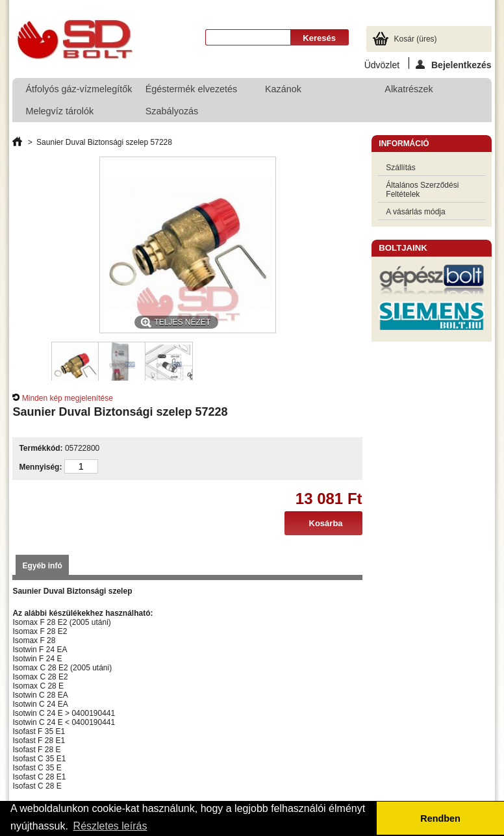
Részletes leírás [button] (110, 826)
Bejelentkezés (454, 64)
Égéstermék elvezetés (188, 92)
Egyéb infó (42, 566)
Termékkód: (41, 448)
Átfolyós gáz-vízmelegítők (78, 89)
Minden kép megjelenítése (68, 398)
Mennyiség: (40, 467)
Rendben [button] (440, 818)
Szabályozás (188, 114)
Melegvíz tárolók (68, 114)
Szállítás (400, 168)
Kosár (416, 39)
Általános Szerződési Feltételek (422, 190)
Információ (404, 144)
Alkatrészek (409, 89)
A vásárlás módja (415, 212)
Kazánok (308, 92)
